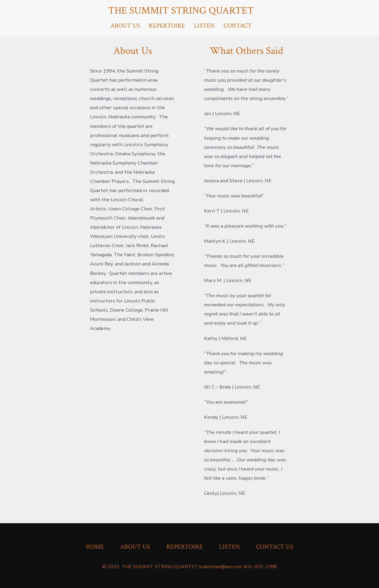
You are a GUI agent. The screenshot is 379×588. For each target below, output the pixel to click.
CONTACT (238, 26)
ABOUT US (125, 26)
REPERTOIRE (167, 26)
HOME (95, 547)
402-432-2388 (260, 567)
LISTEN (204, 26)
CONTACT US (275, 547)
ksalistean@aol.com (221, 567)
